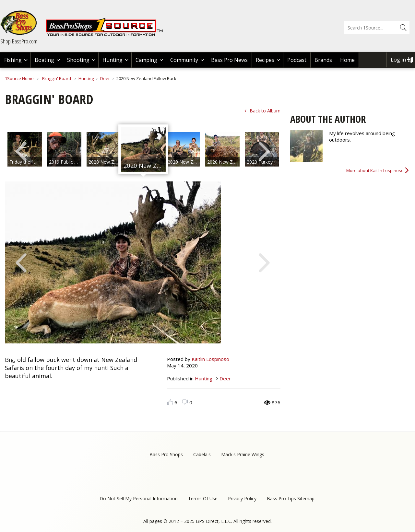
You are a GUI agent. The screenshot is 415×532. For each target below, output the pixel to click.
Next (264, 151)
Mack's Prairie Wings (243, 454)
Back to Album (265, 111)
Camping (146, 60)
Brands (323, 60)
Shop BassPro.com (19, 41)
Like (170, 402)
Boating (44, 60)
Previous (21, 151)
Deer (105, 78)
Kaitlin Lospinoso (210, 359)
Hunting (113, 60)
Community (184, 60)
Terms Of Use (203, 498)
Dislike (185, 402)
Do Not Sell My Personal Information (139, 498)
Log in (398, 60)
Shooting (78, 60)
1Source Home (19, 78)
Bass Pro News (229, 60)
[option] (64, 149)
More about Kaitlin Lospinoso (375, 170)
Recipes (265, 60)
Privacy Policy (242, 498)
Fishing (13, 60)
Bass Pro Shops (166, 454)
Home (347, 60)
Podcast (297, 60)
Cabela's (202, 454)
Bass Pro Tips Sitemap (291, 498)
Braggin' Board (57, 78)
